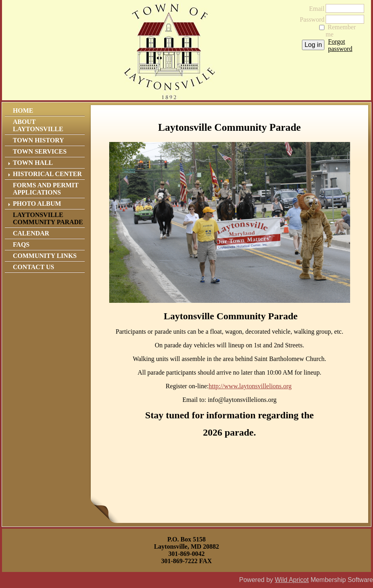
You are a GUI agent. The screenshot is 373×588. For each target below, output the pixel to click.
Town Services (40, 151)
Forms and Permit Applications (46, 189)
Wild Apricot (291, 580)
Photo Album (37, 204)
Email (314, 9)
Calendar (31, 233)
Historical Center (47, 174)
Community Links (45, 256)
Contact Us (34, 267)
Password (310, 19)
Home (23, 111)
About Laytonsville (38, 125)
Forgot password (340, 45)
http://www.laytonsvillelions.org (250, 386)
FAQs (21, 244)
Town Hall (33, 163)
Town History (38, 140)
